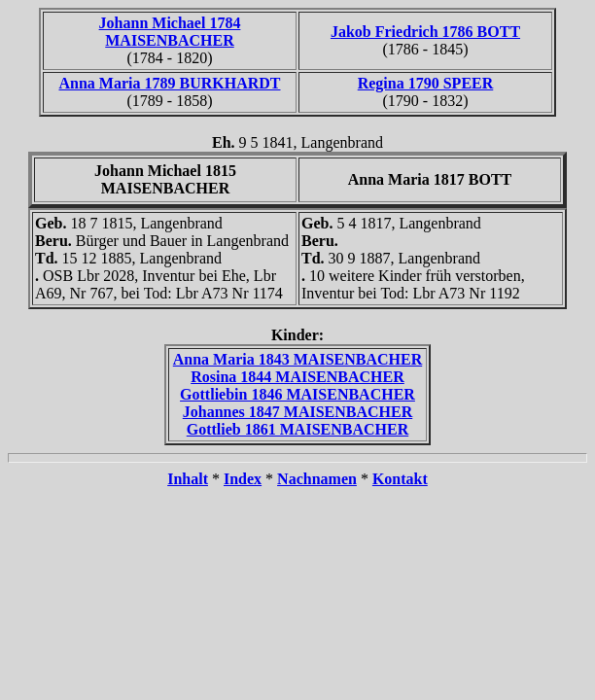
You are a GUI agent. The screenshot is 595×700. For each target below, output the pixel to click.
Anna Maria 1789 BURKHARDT (169, 83)
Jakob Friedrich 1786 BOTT (425, 32)
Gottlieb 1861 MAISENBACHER (297, 429)
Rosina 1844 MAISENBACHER (297, 377)
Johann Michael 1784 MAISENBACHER (170, 32)
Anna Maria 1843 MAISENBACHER (297, 359)
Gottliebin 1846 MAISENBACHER (297, 394)
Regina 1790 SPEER (426, 83)
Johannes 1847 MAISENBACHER (297, 412)
